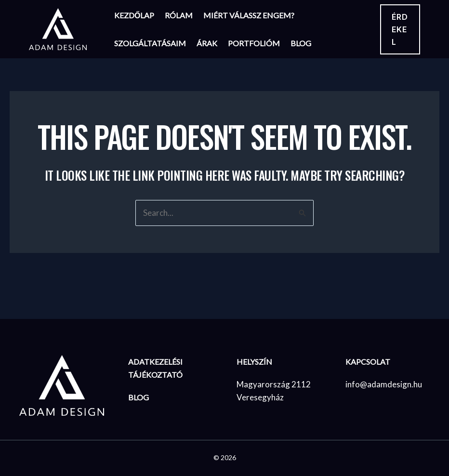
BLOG (139, 397)
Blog (301, 43)
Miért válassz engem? (249, 15)
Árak (207, 43)
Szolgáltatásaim (150, 43)
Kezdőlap (134, 15)
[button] (400, 29)
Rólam (179, 15)
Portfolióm (254, 43)
